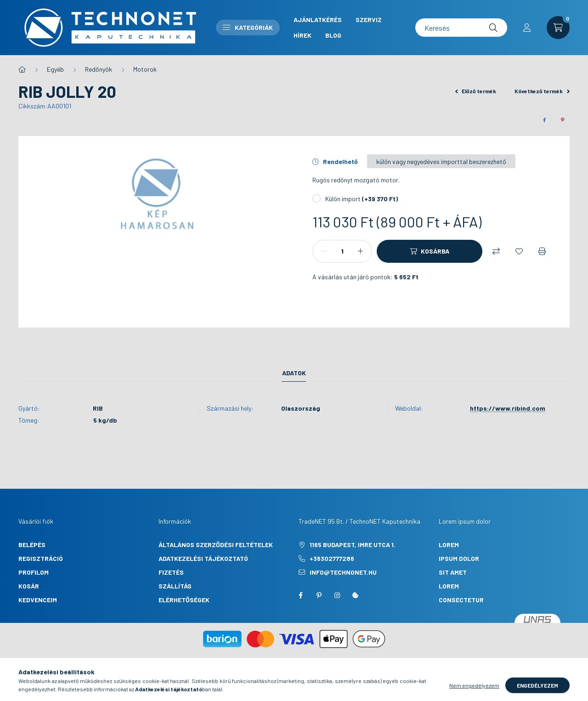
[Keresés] (461, 28)
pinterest (319, 595)
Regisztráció (41, 558)
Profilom (34, 572)
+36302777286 (332, 558)
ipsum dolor (459, 558)
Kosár (29, 586)
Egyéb (55, 69)
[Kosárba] (430, 251)
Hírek (302, 35)
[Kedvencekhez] (519, 251)
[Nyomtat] (542, 251)
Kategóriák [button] (248, 27)
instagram (337, 595)
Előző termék (476, 91)
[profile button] (527, 28)
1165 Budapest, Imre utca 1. (353, 545)
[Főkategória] (22, 69)
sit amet (453, 572)
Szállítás (175, 586)
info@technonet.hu (343, 572)
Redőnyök (99, 69)
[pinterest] (563, 120)
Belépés (32, 545)
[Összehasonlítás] (496, 251)
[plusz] (360, 251)
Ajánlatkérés (318, 20)
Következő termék (542, 91)
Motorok (145, 69)
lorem (449, 545)
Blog (333, 35)
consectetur (461, 600)
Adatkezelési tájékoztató (203, 558)
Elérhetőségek (184, 600)
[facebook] (544, 120)
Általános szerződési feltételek (216, 545)
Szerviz (369, 20)
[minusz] (324, 251)
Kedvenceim (38, 600)
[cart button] (558, 28)
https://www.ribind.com (508, 408)
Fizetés (171, 572)
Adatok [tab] (294, 373)
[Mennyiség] (342, 251)
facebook (300, 595)
